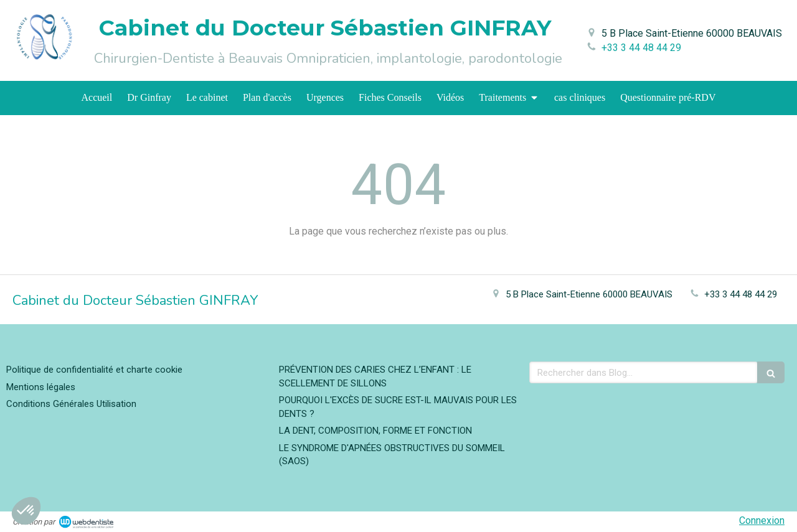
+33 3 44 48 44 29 (641, 48)
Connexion (762, 520)
